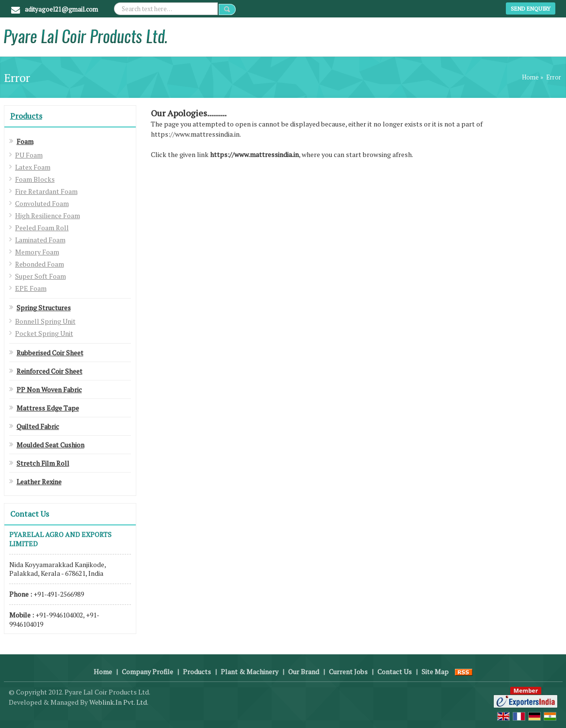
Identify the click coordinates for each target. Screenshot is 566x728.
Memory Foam (37, 252)
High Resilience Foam (48, 215)
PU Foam (29, 155)
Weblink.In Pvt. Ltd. (119, 702)
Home (530, 77)
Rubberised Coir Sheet (50, 353)
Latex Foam (33, 167)
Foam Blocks (35, 179)
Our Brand (304, 672)
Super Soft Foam (40, 276)
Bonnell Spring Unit (45, 321)
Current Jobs (348, 672)
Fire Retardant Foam (46, 191)
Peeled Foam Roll (42, 228)
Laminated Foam (40, 240)
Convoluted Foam (42, 203)
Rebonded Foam (40, 264)
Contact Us (395, 672)
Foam (25, 141)
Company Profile (147, 672)
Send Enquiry (531, 8)
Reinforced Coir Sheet (49, 371)
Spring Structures (44, 308)
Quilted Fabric (38, 426)
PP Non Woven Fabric (49, 389)
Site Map (435, 672)
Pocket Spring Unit (44, 333)
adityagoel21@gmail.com (61, 9)
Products (26, 116)
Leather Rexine (39, 482)
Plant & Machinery (250, 672)
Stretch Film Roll (43, 463)
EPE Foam (31, 288)
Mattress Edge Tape (48, 408)
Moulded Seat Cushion (50, 445)
